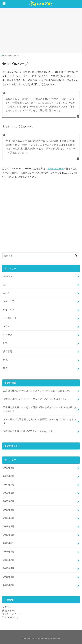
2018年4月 (9, 568)
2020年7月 (9, 485)
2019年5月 (9, 518)
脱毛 (5, 360)
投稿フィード (9, 610)
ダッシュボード (56, 169)
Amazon (7, 276)
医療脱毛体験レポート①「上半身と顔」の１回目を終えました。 (36, 399)
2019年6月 (9, 510)
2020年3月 (9, 493)
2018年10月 (9, 543)
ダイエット (9, 310)
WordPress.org (10, 617)
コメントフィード (11, 614)
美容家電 (8, 351)
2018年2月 (9, 585)
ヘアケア (8, 335)
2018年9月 (9, 552)
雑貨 (5, 368)
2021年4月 (9, 468)
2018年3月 (9, 577)
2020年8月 (9, 476)
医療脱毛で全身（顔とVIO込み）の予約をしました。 (30, 431)
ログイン (7, 607)
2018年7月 (9, 560)
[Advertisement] (41, 31)
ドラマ (6, 326)
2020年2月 (9, 501)
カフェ (6, 284)
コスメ (6, 293)
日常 (5, 343)
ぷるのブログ (39, 639)
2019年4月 (9, 526)
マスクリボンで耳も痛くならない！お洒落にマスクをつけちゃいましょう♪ (40, 421)
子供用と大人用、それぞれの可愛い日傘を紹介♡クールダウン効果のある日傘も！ (40, 409)
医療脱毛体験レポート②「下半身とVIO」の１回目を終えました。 (37, 391)
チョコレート (10, 318)
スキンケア (9, 301)
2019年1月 (9, 535)
